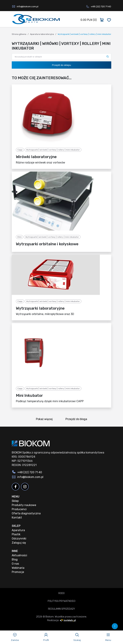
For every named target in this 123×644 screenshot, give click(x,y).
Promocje (18, 572)
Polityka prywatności (61, 601)
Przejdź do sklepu (61, 65)
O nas (15, 564)
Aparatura (18, 530)
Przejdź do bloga (77, 420)
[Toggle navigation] (108, 637)
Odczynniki (19, 539)
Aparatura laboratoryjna (42, 34)
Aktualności (19, 555)
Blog (15, 559)
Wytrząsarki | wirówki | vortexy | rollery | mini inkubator (53, 150)
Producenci (19, 509)
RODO (61, 593)
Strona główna (19, 34)
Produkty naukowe (24, 505)
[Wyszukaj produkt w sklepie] (61, 57)
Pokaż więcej (45, 420)
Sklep (15, 501)
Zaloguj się (19, 543)
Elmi (20, 237)
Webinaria (18, 568)
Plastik (16, 534)
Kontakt (17, 518)
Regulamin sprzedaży (61, 609)
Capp (20, 150)
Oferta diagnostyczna (26, 513)
